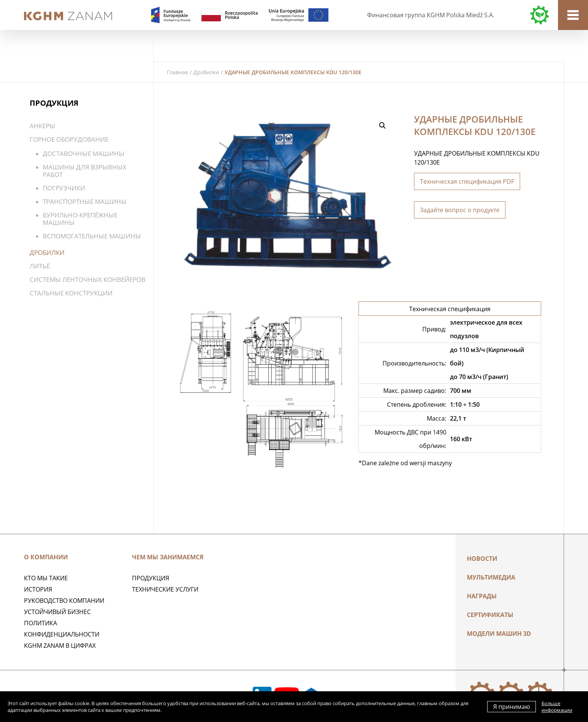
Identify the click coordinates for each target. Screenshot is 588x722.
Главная (177, 72)
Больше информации (557, 707)
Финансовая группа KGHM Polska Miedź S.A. (431, 15)
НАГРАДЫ (482, 596)
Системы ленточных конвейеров (88, 279)
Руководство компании (64, 601)
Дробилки (206, 72)
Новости (482, 559)
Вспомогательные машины (92, 236)
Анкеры (42, 126)
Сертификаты (490, 615)
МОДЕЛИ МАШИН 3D (499, 634)
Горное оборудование (69, 139)
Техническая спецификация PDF (467, 181)
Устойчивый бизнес (57, 612)
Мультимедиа (491, 577)
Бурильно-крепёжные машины (80, 219)
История (38, 589)
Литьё (40, 266)
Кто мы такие (46, 578)
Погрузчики (64, 188)
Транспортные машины (85, 201)
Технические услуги (165, 589)
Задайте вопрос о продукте (460, 210)
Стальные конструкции (71, 293)
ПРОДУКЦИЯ (151, 578)
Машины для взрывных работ (85, 171)
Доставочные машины (84, 154)
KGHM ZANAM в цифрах (60, 646)
